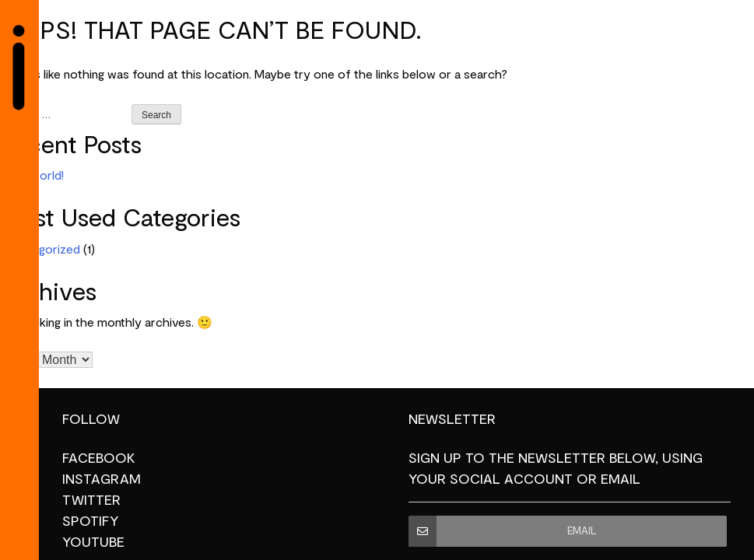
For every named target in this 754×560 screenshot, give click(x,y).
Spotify (90, 521)
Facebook (99, 458)
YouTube (93, 542)
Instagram (102, 479)
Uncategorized (40, 250)
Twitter (91, 500)
